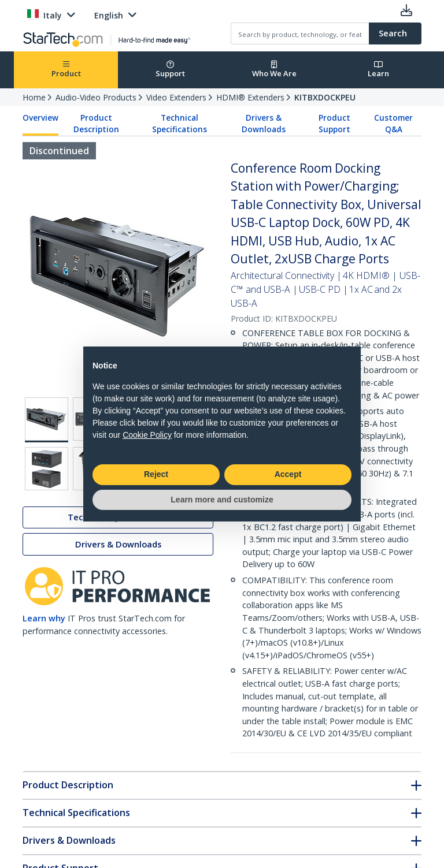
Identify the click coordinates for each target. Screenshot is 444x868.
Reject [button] (156, 474)
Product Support (334, 124)
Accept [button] (288, 474)
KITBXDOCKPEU (325, 97)
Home (34, 97)
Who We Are (274, 70)
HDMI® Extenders (250, 97)
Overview (40, 118)
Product (66, 70)
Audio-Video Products (96, 97)
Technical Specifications (180, 124)
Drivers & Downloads (264, 124)
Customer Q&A (393, 124)
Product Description (96, 124)
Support (170, 70)
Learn (378, 70)
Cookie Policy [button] (147, 435)
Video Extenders (176, 97)
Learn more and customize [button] (222, 500)
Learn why (44, 618)
